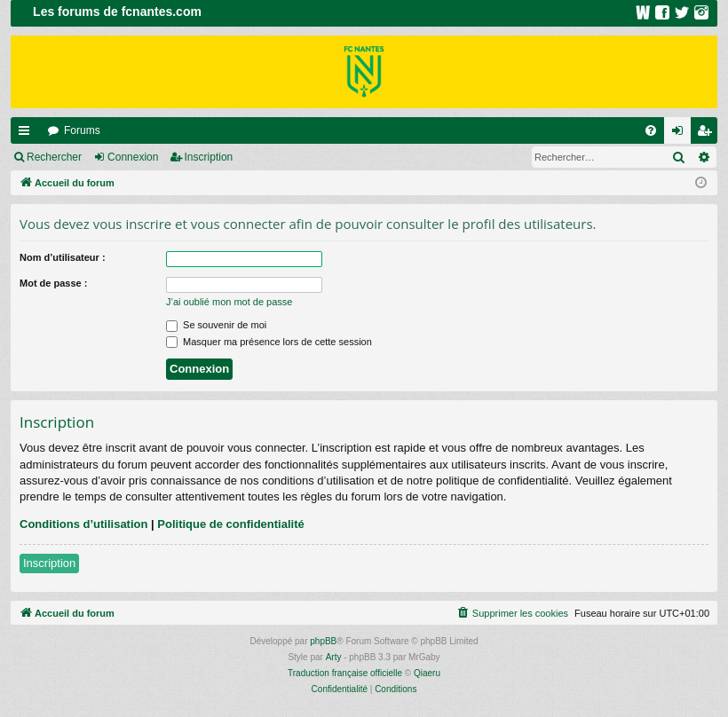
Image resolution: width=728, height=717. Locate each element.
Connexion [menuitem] (681, 134)
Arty (334, 657)
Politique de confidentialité (230, 524)
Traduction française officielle (345, 673)
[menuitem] (651, 130)
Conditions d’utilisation (83, 524)
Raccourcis (28, 134)
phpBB (323, 641)
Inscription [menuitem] (708, 134)
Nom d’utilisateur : (63, 257)
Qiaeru (427, 673)
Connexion (133, 157)
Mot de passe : (53, 283)
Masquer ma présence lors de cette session (269, 342)
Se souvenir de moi (216, 325)
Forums (82, 130)
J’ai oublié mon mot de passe (229, 302)
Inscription (209, 157)
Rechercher (54, 157)
